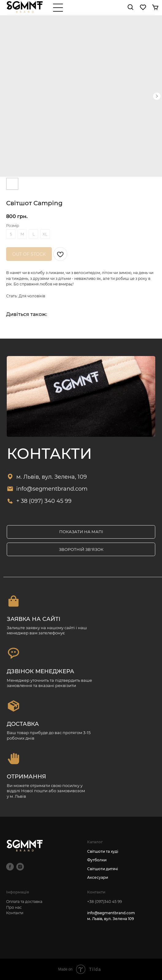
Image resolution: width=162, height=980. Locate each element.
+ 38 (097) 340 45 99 (44, 501)
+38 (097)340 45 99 (104, 902)
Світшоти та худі (103, 851)
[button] (81, 549)
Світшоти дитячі (102, 869)
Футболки (97, 860)
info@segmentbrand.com (52, 489)
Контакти (15, 913)
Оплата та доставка (24, 902)
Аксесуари (98, 877)
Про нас (14, 907)
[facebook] (10, 867)
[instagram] (20, 867)
